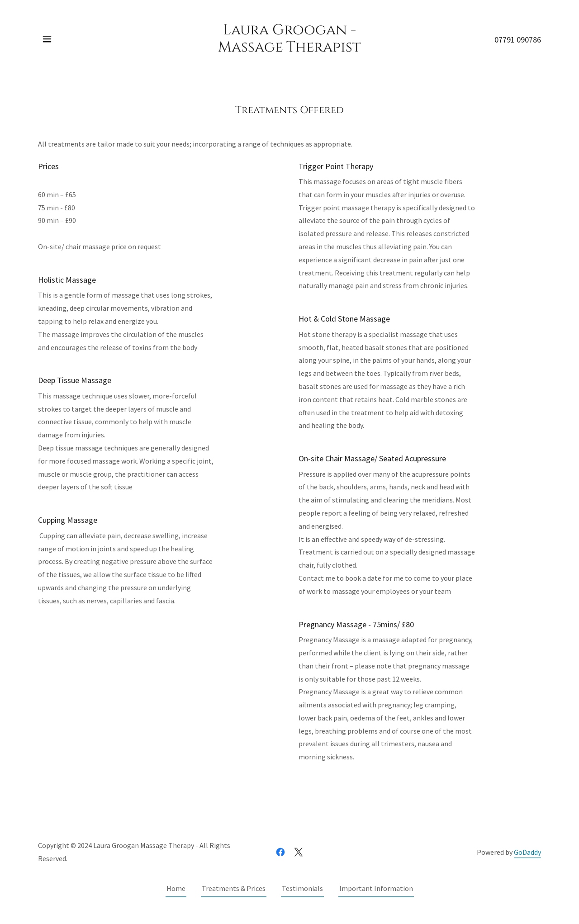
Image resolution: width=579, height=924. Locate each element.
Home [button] (176, 888)
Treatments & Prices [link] (234, 888)
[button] (47, 39)
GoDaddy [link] (527, 852)
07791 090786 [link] (518, 40)
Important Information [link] (376, 888)
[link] (290, 49)
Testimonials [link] (302, 888)
